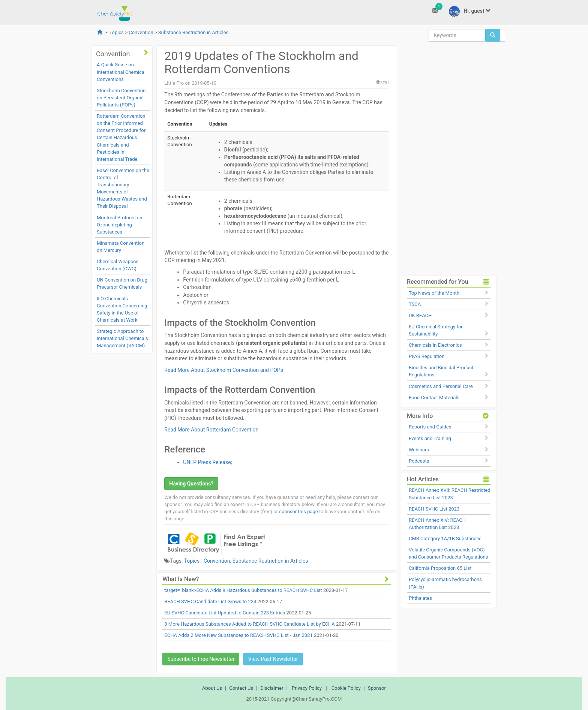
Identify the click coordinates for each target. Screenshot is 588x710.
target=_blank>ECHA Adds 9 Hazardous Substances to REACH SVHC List (243, 590)
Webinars (419, 450)
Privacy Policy (307, 688)
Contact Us (241, 688)
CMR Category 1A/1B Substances (445, 538)
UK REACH (420, 315)
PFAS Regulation (427, 356)
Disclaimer (272, 688)
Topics (116, 32)
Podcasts (419, 461)
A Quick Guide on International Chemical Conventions (121, 72)
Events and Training (430, 438)
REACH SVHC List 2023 (434, 509)
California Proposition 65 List (440, 568)
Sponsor (377, 688)
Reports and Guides (430, 427)
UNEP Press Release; (207, 462)
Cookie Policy (346, 688)
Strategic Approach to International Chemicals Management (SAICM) (122, 338)
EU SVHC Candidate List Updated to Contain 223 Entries (225, 613)
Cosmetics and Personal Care (441, 386)
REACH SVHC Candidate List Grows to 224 (210, 601)
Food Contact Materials (434, 398)
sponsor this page (298, 512)
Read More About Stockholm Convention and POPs (224, 370)
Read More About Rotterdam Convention (211, 430)
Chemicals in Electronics (435, 345)
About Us (212, 688)
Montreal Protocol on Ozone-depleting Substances (119, 225)
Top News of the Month (434, 293)
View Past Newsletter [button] (273, 659)
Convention (141, 32)
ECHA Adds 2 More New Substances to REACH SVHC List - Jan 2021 (238, 635)
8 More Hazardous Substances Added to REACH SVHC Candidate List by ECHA (249, 624)
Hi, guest (470, 11)
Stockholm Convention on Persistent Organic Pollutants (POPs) (121, 98)
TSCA (415, 304)
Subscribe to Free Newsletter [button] (201, 659)
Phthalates (420, 598)
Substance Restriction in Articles (193, 32)
